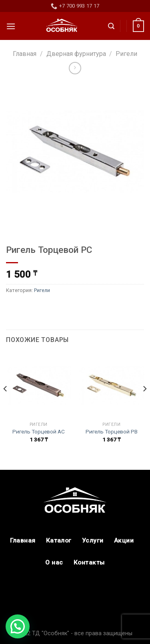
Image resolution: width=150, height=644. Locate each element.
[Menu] (11, 26)
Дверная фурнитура (76, 54)
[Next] (144, 404)
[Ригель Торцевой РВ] (111, 385)
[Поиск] (111, 26)
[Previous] (6, 404)
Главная (25, 54)
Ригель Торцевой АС (39, 431)
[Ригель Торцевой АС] (39, 385)
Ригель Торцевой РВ (112, 431)
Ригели (126, 54)
